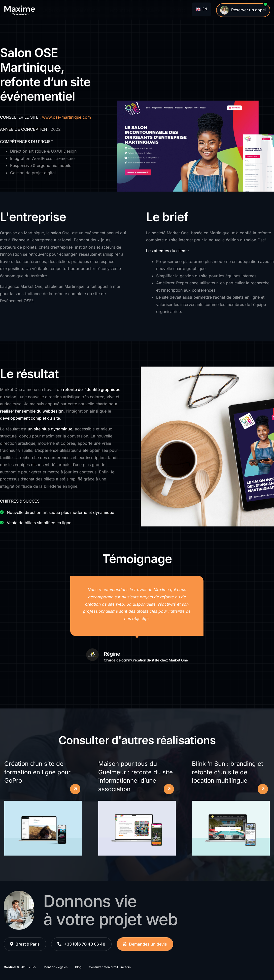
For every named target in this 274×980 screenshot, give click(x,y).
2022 (56, 129)
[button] (25, 944)
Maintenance (88, 10)
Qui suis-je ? (151, 10)
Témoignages (120, 10)
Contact (178, 10)
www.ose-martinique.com (66, 117)
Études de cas (55, 10)
